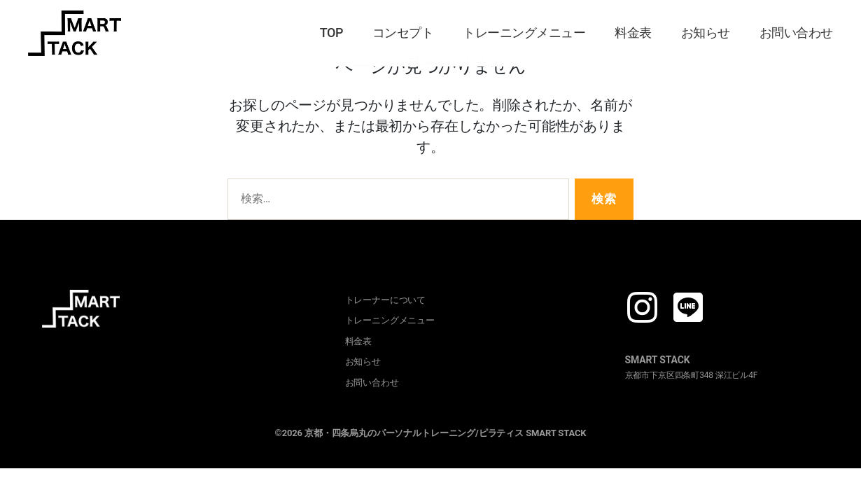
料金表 (633, 33)
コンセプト (403, 33)
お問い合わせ (796, 33)
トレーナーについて (386, 300)
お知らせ (706, 33)
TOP (331, 33)
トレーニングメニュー (524, 33)
